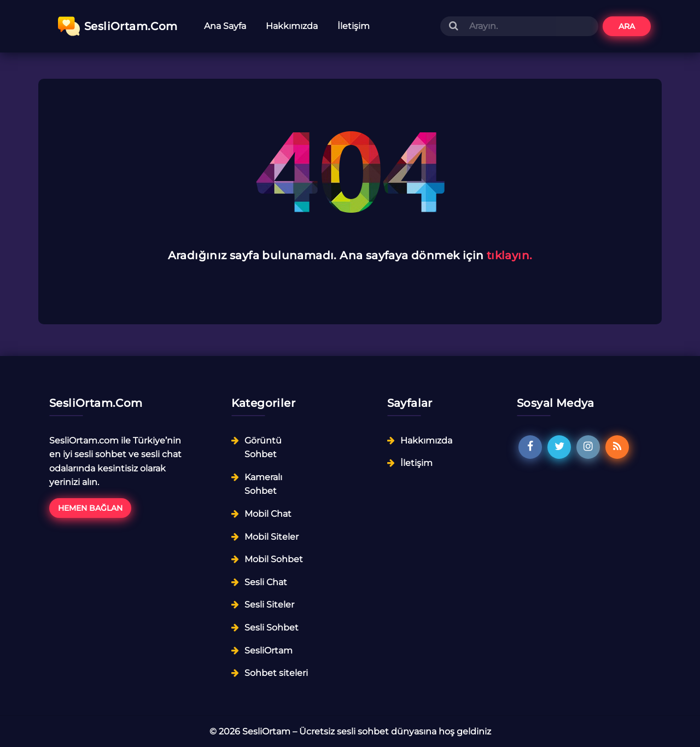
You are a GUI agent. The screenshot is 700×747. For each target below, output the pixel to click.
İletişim (354, 26)
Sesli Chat (266, 582)
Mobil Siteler (272, 537)
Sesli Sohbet (272, 628)
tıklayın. (510, 255)
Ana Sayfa (225, 26)
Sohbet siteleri (276, 673)
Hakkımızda (292, 26)
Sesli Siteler (269, 605)
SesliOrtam (269, 650)
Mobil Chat (268, 514)
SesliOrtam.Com (118, 26)
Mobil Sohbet (274, 559)
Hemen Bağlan (90, 508)
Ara (627, 26)
